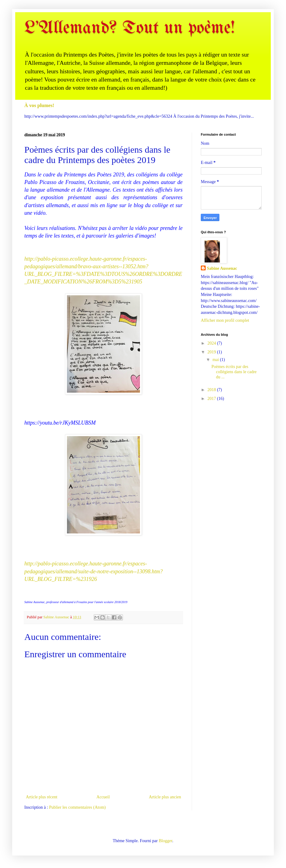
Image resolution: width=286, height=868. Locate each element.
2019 (212, 352)
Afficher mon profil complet (225, 320)
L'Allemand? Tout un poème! (130, 28)
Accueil (103, 797)
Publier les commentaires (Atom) (77, 807)
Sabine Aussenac (222, 268)
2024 (212, 343)
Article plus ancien (165, 797)
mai (216, 360)
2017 (212, 399)
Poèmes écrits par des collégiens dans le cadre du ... (234, 372)
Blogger (166, 841)
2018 (212, 390)
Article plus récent (42, 797)
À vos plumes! (39, 105)
